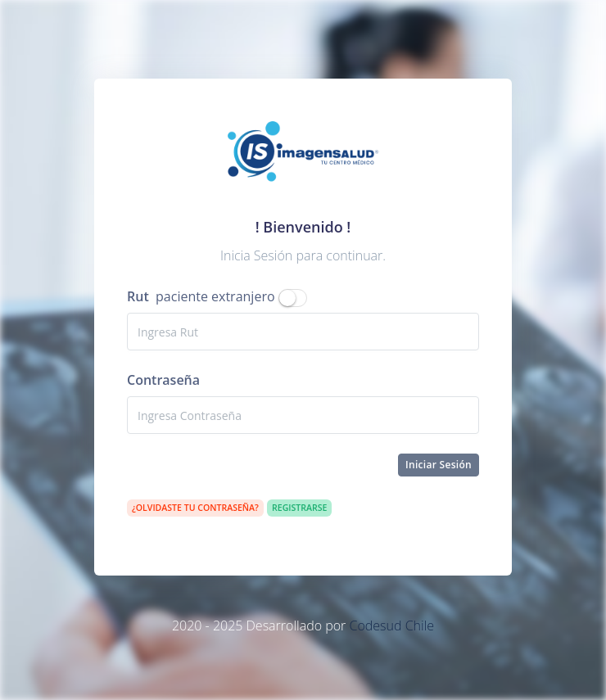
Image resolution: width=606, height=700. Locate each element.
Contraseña (163, 380)
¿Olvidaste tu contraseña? (195, 508)
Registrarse (299, 508)
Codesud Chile (391, 625)
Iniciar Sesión (439, 465)
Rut (138, 296)
